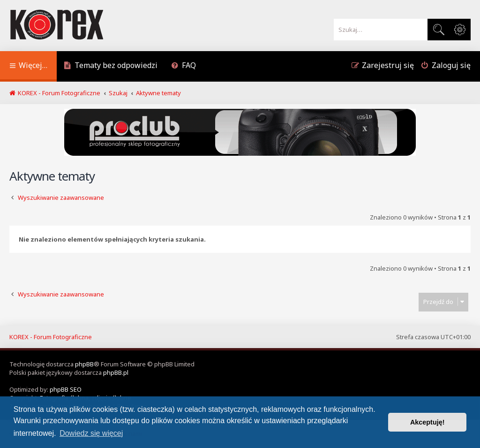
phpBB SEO (66, 389)
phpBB (84, 364)
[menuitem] (111, 66)
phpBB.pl (116, 372)
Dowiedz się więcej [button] (91, 433)
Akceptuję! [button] (427, 422)
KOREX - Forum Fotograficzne (51, 337)
